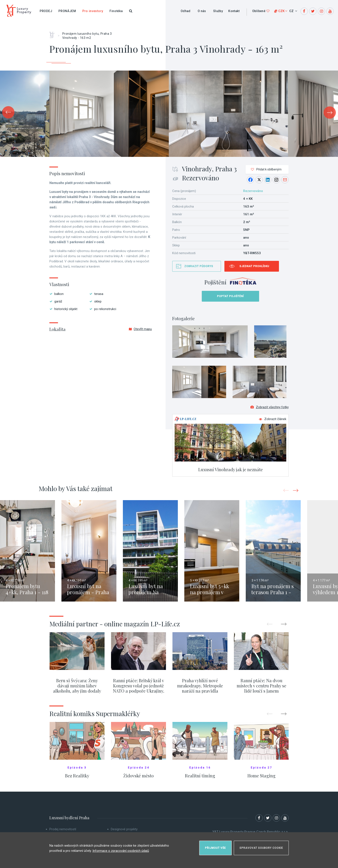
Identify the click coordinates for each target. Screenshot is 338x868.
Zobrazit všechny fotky (270, 408)
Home (54, 33)
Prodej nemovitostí (63, 830)
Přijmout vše (215, 848)
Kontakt (234, 11)
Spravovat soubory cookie (261, 848)
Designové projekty (124, 830)
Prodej (46, 11)
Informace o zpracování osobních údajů (121, 851)
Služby (218, 11)
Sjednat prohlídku (254, 266)
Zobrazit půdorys (199, 266)
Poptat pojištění (230, 296)
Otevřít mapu (140, 329)
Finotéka (116, 11)
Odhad (186, 11)
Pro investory (93, 11)
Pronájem (67, 11)
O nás (202, 11)
